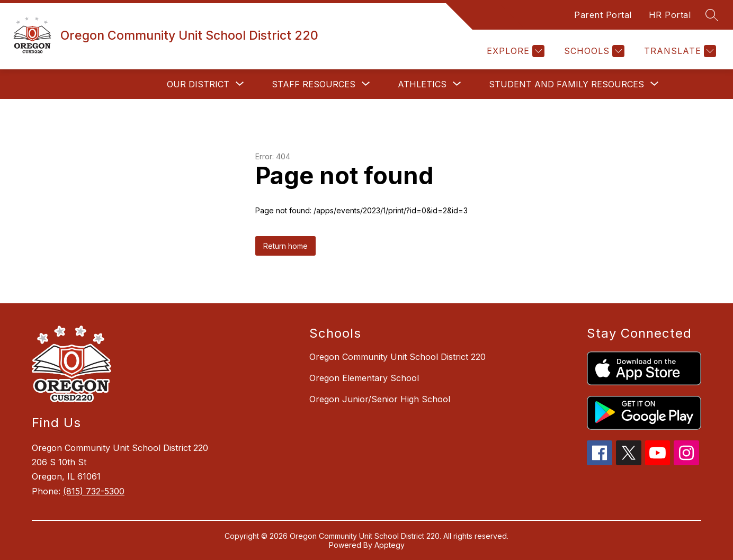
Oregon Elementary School (364, 378)
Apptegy (390, 545)
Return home (285, 246)
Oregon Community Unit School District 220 (397, 357)
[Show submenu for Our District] (198, 84)
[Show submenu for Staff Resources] (314, 84)
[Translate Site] (679, 51)
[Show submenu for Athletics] (422, 84)
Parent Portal (603, 15)
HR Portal (670, 15)
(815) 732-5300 (94, 491)
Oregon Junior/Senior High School (380, 399)
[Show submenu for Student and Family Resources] (566, 84)
